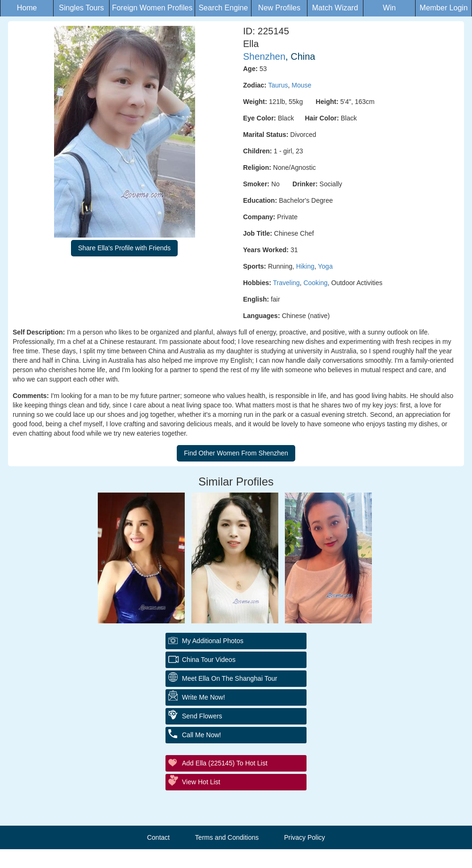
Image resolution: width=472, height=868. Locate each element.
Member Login (444, 8)
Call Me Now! (201, 735)
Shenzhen (264, 56)
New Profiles (279, 8)
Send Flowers (202, 716)
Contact (158, 837)
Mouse (301, 85)
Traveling (287, 283)
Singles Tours (81, 8)
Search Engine (223, 8)
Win (389, 8)
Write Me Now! (204, 697)
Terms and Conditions (227, 837)
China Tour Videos (209, 660)
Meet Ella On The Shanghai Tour (230, 678)
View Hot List (201, 782)
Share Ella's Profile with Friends (124, 248)
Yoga (325, 266)
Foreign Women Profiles (152, 8)
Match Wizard (335, 8)
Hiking (305, 266)
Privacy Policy (304, 837)
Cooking (315, 283)
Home (27, 8)
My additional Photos (213, 641)
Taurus (278, 85)
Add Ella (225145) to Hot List (225, 763)
